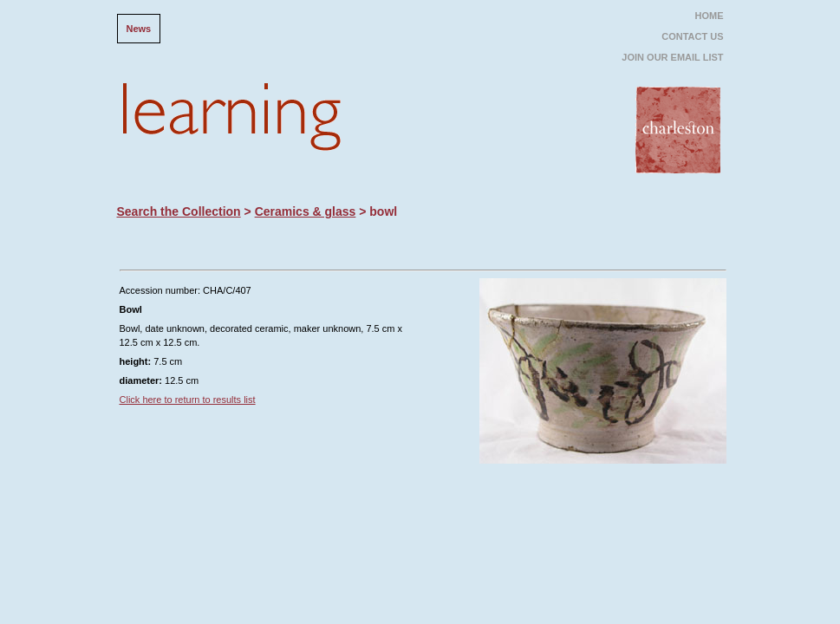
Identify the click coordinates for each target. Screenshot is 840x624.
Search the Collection (179, 211)
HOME (710, 16)
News (139, 29)
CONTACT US (692, 36)
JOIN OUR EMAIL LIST (672, 57)
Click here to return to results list (188, 400)
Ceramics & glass (306, 211)
